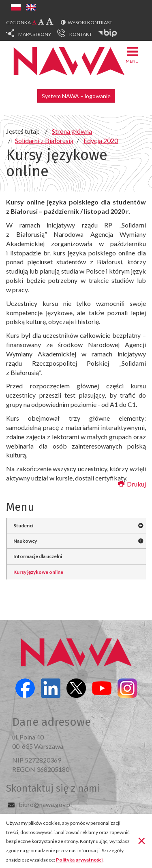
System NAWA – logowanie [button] (76, 96)
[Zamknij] (142, 840)
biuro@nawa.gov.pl (45, 804)
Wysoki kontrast (90, 22)
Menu (132, 54)
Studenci (23, 526)
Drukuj (132, 484)
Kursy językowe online (38, 572)
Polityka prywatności (79, 860)
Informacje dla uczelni (38, 556)
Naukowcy (25, 541)
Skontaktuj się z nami (53, 788)
